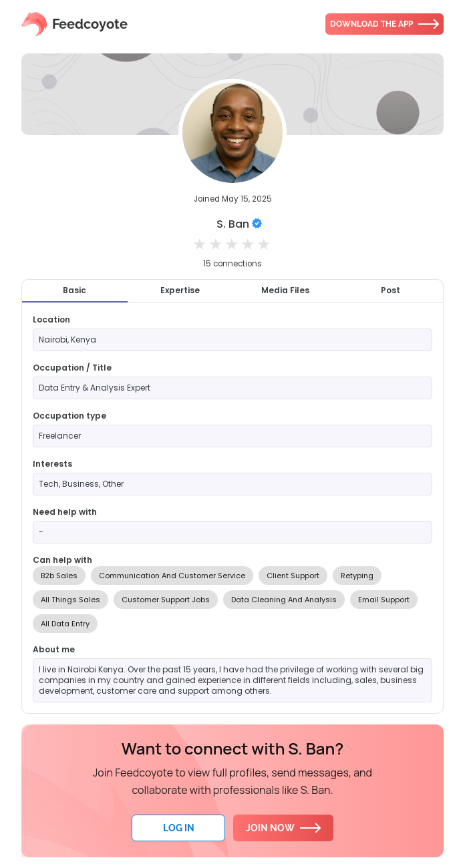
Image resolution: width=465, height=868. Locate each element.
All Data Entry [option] (65, 624)
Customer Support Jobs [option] (166, 600)
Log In (179, 828)
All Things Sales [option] (70, 600)
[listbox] (232, 600)
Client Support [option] (293, 576)
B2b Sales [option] (59, 576)
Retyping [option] (357, 576)
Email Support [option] (384, 600)
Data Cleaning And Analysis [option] (284, 600)
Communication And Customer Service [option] (172, 576)
